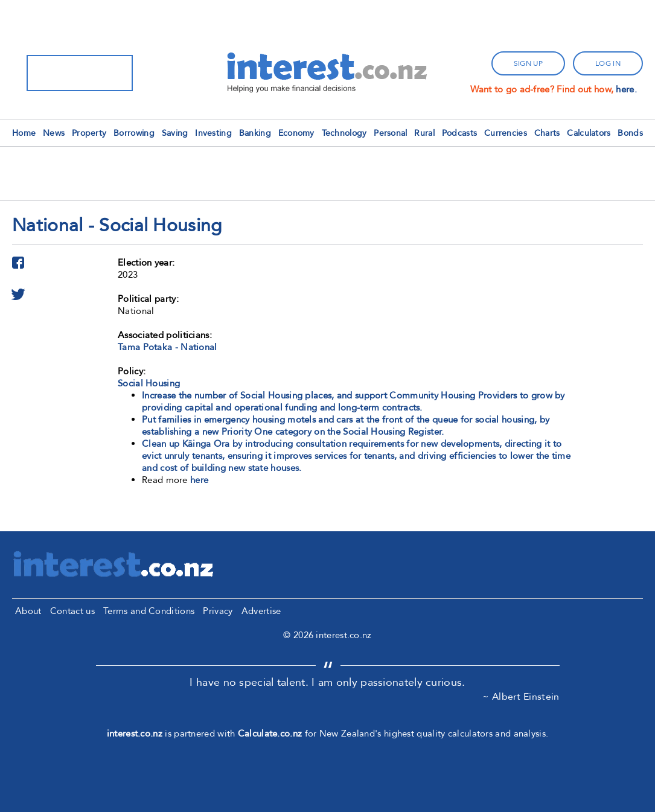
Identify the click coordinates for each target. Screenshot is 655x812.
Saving (175, 133)
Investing (213, 133)
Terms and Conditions (149, 611)
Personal (390, 133)
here (199, 480)
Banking (255, 133)
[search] (64, 73)
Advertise (261, 611)
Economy (296, 133)
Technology (344, 133)
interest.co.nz (135, 734)
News (54, 133)
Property (89, 133)
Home (24, 133)
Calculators (589, 133)
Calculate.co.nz (270, 734)
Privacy (218, 611)
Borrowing (134, 133)
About (28, 611)
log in (608, 63)
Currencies (506, 133)
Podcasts (459, 133)
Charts (547, 133)
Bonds (630, 133)
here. (626, 89)
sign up (528, 63)
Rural (424, 133)
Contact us (72, 611)
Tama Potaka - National (168, 347)
